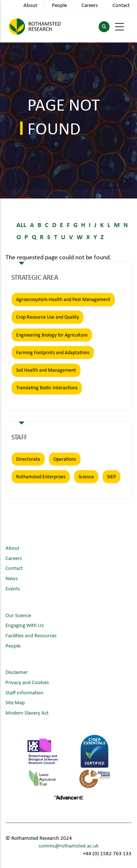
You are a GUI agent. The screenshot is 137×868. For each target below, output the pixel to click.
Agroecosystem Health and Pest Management (63, 299)
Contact (121, 5)
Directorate (28, 459)
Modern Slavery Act (27, 713)
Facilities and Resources (31, 635)
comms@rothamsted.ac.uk (69, 845)
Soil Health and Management (46, 370)
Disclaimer (17, 672)
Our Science (18, 615)
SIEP (111, 476)
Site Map (15, 702)
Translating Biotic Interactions (47, 387)
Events (13, 588)
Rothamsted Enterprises (41, 476)
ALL (21, 225)
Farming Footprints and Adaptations (53, 352)
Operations (65, 459)
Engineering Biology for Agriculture (52, 335)
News (12, 578)
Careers (90, 5)
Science (86, 476)
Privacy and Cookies (27, 682)
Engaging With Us (25, 625)
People (59, 5)
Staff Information (24, 692)
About (30, 5)
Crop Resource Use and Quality (47, 317)
